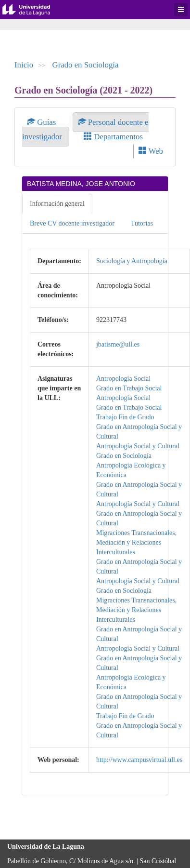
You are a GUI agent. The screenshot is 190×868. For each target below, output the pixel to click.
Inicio (24, 65)
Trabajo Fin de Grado (125, 417)
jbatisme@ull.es (118, 344)
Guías (43, 122)
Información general (57, 204)
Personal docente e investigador (85, 129)
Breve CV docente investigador (72, 223)
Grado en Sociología (86, 65)
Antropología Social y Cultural (138, 446)
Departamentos (113, 137)
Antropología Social (123, 379)
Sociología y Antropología (132, 261)
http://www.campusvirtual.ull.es (139, 760)
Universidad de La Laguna (34, 10)
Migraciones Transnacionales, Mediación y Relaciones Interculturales (136, 542)
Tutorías (142, 223)
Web (151, 151)
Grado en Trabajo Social (129, 388)
